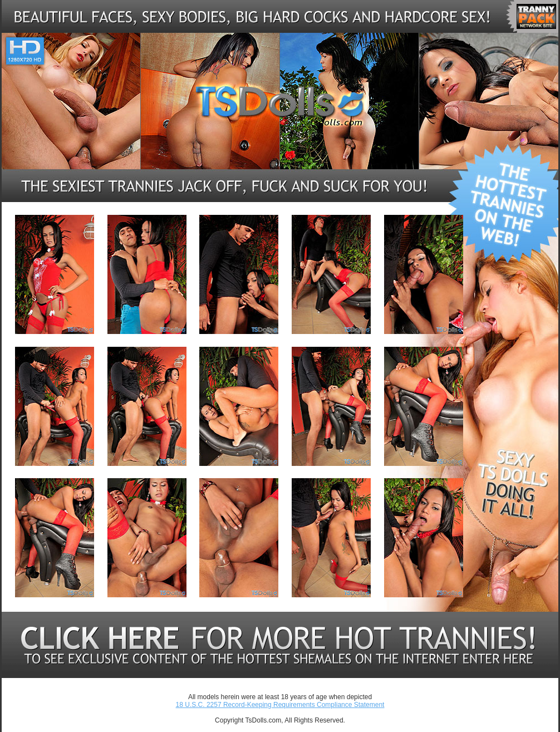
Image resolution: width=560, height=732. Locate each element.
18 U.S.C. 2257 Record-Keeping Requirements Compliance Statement (280, 705)
